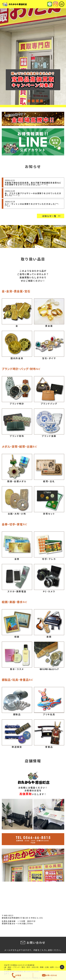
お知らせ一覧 (49, 216)
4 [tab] (37, 101)
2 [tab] (29, 101)
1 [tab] (25, 101)
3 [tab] (33, 101)
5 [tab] (41, 101)
